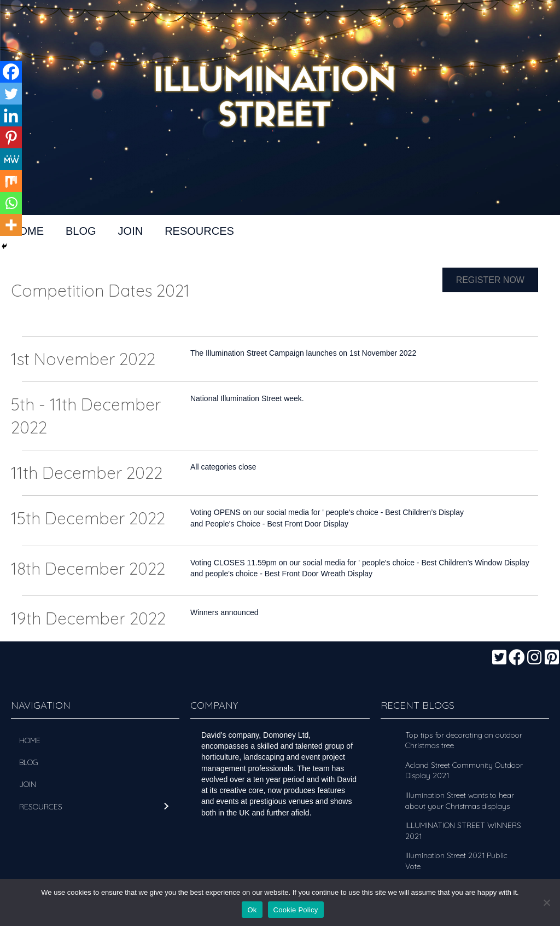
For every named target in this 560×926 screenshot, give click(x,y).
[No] (546, 902)
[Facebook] (11, 72)
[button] (499, 657)
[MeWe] (11, 159)
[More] (11, 225)
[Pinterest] (11, 137)
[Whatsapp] (11, 203)
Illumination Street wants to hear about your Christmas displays (460, 801)
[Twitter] (11, 94)
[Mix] (11, 181)
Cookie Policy (296, 910)
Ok (252, 910)
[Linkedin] (11, 115)
